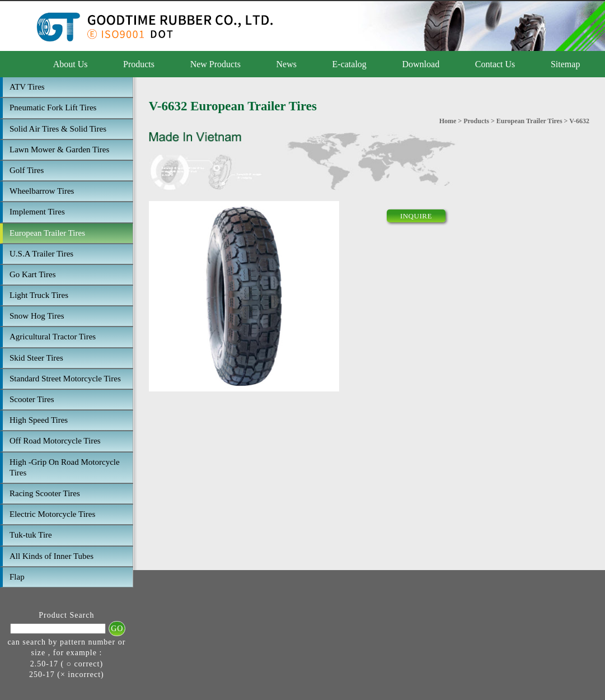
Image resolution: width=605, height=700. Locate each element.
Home (448, 121)
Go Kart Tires (33, 274)
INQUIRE (416, 216)
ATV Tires (27, 87)
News (287, 64)
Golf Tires (27, 170)
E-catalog (350, 64)
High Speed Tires (39, 420)
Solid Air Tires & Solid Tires (58, 129)
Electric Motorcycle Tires (52, 514)
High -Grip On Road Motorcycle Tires (65, 467)
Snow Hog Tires (37, 316)
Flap (17, 577)
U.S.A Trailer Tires (41, 254)
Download (421, 64)
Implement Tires (37, 212)
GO (117, 629)
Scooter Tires (32, 399)
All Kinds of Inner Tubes (51, 556)
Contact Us (495, 64)
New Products (215, 64)
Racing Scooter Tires (45, 493)
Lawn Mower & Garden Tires (59, 150)
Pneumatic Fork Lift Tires (53, 108)
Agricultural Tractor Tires (53, 337)
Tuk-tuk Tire (31, 535)
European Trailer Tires (47, 233)
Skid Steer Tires (36, 358)
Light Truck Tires (39, 295)
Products (139, 64)
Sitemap (565, 64)
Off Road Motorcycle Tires (55, 441)
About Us (71, 64)
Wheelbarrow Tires (42, 191)
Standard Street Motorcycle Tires (65, 379)
